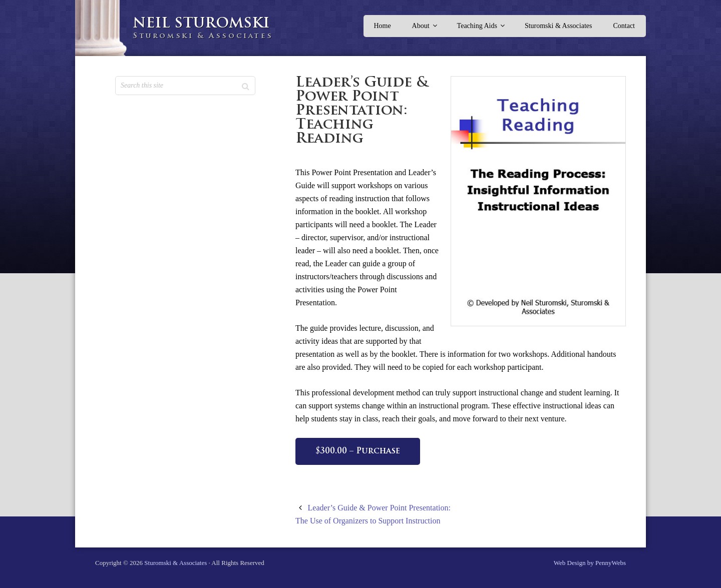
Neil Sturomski (201, 24)
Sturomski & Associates (175, 563)
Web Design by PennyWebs (590, 563)
